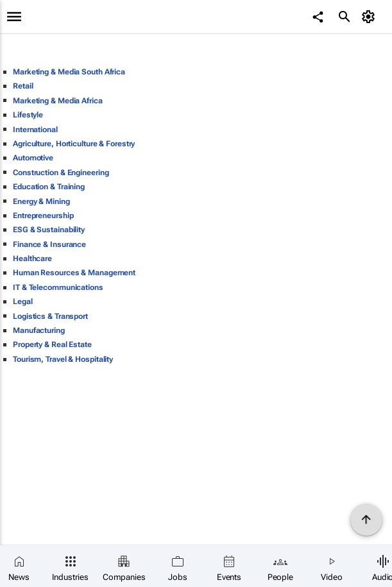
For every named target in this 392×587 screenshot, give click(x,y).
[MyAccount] (370, 17)
